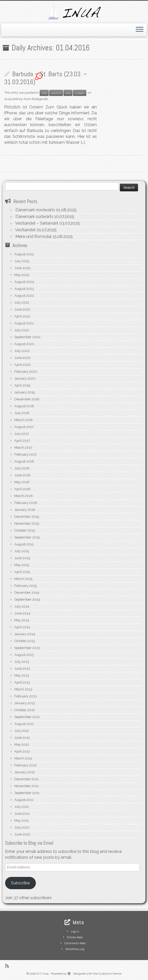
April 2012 (22, 751)
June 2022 (22, 309)
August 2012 (24, 724)
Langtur (80, 93)
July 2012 (22, 731)
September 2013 (27, 648)
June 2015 (22, 558)
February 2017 (25, 454)
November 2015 (27, 524)
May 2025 (22, 275)
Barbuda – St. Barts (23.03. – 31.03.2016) (45, 78)
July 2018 (22, 413)
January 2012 (25, 772)
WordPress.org (75, 949)
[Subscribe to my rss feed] (9, 966)
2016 (44, 93)
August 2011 (24, 800)
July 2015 (22, 551)
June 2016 (22, 475)
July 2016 (22, 468)
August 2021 (24, 323)
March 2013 (23, 689)
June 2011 (22, 814)
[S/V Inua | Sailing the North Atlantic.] (74, 11)
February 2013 (25, 696)
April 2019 (22, 385)
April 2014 (22, 627)
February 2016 (26, 503)
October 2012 (25, 710)
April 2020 (23, 365)
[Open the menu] (140, 30)
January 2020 (25, 378)
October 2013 (25, 641)
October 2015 (25, 530)
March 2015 (23, 579)
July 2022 (22, 302)
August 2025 (24, 254)
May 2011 (22, 821)
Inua (68, 93)
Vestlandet (25, 230)
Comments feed (75, 943)
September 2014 (27, 599)
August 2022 (24, 296)
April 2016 (22, 489)
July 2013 (22, 662)
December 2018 (27, 399)
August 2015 (24, 544)
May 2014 (22, 620)
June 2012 (22, 738)
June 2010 (22, 834)
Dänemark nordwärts (35, 210)
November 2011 (27, 786)
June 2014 (22, 613)
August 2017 (24, 427)
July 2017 (22, 434)
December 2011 (27, 779)
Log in (75, 932)
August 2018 (24, 406)
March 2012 (23, 758)
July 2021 (22, 330)
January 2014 (25, 634)
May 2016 (22, 482)
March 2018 (24, 420)
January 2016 (25, 510)
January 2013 (25, 703)
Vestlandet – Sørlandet (37, 223)
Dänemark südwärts (34, 217)
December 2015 (27, 517)
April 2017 (22, 441)
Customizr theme (110, 974)
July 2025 (22, 261)
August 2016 (24, 461)
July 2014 (22, 606)
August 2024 (24, 282)
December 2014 (27, 593)
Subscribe (20, 883)
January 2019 (25, 392)
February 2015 (25, 586)
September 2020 (27, 337)
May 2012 (22, 745)
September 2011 (27, 793)
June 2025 (22, 268)
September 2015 (27, 537)
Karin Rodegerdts (36, 99)
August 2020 (24, 344)
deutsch (56, 93)
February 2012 (25, 765)
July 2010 (22, 827)
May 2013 (22, 675)
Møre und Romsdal (33, 236)
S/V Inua (43, 974)
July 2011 (22, 807)
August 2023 (24, 289)
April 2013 (22, 682)
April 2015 (22, 572)
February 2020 (26, 372)
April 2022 (22, 316)
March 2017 (23, 448)
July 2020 (22, 351)
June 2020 (23, 358)
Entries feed (75, 937)
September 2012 (27, 717)
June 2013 (22, 669)
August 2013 (24, 655)
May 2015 (22, 565)
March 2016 (24, 496)
